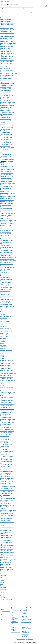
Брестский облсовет (5, 68)
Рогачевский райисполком (7, 468)
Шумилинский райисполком (7, 566)
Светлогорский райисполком (7, 475)
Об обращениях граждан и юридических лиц (26, 629)
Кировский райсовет (5, 232)
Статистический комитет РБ (7, 514)
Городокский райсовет (6, 149)
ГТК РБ (2, 165)
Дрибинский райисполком (7, 176)
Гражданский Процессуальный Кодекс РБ (15, 622)
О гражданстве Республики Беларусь (26, 632)
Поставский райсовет (6, 453)
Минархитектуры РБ (5, 316)
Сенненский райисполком (7, 482)
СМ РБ (2, 497)
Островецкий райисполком (7, 423)
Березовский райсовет (6, 38)
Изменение (3, 586)
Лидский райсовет (5, 284)
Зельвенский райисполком (7, 207)
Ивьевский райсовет (5, 219)
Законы (2, 609)
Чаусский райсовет (5, 544)
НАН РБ (2, 391)
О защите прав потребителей (24, 610)
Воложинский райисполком (7, 106)
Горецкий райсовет (5, 146)
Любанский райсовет (5, 301)
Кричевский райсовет (6, 266)
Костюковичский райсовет (7, 259)
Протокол (2, 594)
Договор (2, 581)
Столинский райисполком (7, 519)
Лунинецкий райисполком (7, 296)
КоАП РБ (13, 616)
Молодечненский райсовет (7, 375)
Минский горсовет (5, 330)
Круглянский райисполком (7, 267)
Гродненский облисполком (7, 156)
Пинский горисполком (6, 434)
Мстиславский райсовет (6, 382)
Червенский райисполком (7, 549)
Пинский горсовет (5, 436)
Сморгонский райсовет (6, 503)
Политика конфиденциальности (25, 639)
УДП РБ (2, 525)
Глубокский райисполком (7, 127)
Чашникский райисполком (7, 546)
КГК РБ (2, 229)
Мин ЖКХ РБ (3, 313)
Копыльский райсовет (6, 249)
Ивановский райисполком (7, 210)
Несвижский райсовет (6, 399)
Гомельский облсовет (6, 139)
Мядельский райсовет (6, 389)
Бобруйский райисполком (7, 50)
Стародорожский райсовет (7, 512)
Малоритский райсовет (6, 308)
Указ (1, 601)
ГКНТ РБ (2, 122)
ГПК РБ (2, 151)
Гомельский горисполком (7, 134)
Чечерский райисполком (6, 556)
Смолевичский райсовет (6, 500)
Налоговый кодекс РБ (15, 632)
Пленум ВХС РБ (4, 443)
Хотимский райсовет (5, 541)
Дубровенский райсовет (6, 185)
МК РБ (2, 353)
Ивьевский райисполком (6, 217)
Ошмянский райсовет (6, 428)
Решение (2, 596)
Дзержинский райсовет (6, 168)
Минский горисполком (6, 328)
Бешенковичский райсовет (7, 45)
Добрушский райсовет (6, 171)
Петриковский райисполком (7, 431)
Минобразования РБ (5, 321)
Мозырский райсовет (5, 372)
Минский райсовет (5, 337)
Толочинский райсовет (6, 524)
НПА (2, 616)
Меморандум (3, 589)
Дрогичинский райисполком (7, 180)
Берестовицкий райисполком (8, 40)
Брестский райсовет (5, 72)
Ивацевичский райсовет (6, 215)
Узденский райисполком (6, 527)
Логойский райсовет (5, 291)
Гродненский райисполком (7, 160)
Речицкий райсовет (5, 466)
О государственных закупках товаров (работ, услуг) (25, 625)
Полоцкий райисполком (6, 448)
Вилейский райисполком (6, 89)
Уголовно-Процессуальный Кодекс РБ (15, 618)
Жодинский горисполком (6, 203)
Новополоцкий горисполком (7, 404)
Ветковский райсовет (6, 87)
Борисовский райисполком (7, 53)
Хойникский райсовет (6, 537)
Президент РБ (4, 455)
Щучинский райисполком (6, 569)
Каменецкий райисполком (7, 224)
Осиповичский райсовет (6, 421)
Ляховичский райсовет (6, 305)
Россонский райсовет (6, 473)
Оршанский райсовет (6, 417)
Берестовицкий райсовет (7, 41)
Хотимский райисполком (6, 539)
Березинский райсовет (6, 35)
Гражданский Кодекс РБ (16, 610)
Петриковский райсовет (6, 433)
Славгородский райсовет (7, 488)
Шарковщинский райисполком (8, 559)
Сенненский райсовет (6, 483)
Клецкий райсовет (5, 235)
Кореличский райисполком (7, 251)
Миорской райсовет (5, 352)
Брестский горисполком (6, 63)
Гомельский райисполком (7, 141)
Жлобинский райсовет (6, 202)
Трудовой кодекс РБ (15, 612)
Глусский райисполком (6, 131)
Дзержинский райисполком (7, 166)
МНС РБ (2, 357)
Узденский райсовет (5, 529)
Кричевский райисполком (7, 264)
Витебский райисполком (6, 99)
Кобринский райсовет (6, 246)
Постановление (4, 591)
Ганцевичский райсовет (6, 114)
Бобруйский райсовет (6, 52)
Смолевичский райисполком (7, 498)
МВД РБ (2, 310)
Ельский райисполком (6, 190)
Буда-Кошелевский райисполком (9, 74)
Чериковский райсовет (6, 554)
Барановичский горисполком (7, 20)
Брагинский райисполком (7, 57)
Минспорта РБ (4, 338)
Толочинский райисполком (7, 522)
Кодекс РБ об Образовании (14, 630)
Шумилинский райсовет (6, 568)
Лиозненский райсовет (6, 288)
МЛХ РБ (2, 355)
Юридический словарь (5, 611)
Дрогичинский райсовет (6, 181)
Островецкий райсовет (6, 424)
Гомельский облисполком (7, 138)
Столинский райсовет (6, 520)
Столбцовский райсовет (6, 517)
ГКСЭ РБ (2, 124)
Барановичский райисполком (8, 23)
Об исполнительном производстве (26, 613)
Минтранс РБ (3, 342)
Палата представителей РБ (7, 429)
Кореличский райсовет (6, 252)
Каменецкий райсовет (6, 225)
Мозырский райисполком (7, 370)
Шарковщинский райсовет (7, 561)
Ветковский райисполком (7, 85)
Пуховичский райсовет (6, 461)
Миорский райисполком (6, 350)
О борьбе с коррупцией (26, 622)
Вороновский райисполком (7, 109)
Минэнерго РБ (4, 347)
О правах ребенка (25, 615)
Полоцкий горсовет (5, 446)
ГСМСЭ (2, 163)
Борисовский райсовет (6, 55)
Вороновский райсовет (6, 111)
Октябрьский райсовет (6, 411)
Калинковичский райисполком (8, 220)
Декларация (3, 576)
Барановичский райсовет (7, 25)
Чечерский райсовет (5, 557)
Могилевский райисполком (7, 367)
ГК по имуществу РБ (5, 119)
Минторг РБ (3, 340)
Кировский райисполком (6, 230)
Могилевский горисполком (7, 360)
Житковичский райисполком (7, 197)
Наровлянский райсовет (6, 394)
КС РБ (2, 274)
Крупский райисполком (6, 271)
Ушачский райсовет (5, 532)
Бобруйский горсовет (6, 48)
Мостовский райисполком (7, 377)
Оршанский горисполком (6, 412)
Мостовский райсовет (6, 379)
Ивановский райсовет (6, 212)
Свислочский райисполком (7, 478)
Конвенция (3, 587)
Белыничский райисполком (7, 30)
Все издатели (4, 18)
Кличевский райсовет (6, 242)
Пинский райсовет (5, 439)
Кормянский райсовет (6, 256)
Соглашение (3, 598)
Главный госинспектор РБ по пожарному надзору (13, 126)
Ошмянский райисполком (7, 426)
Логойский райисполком (6, 289)
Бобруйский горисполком (7, 46)
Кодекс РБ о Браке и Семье (15, 625)
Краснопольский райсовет (7, 262)
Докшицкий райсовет (5, 175)
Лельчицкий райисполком (7, 276)
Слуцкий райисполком (6, 493)
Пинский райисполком (6, 438)
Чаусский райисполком (6, 542)
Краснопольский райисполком (8, 261)
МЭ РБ (2, 385)
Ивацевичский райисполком (7, 213)
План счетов (3, 613)
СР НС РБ (3, 509)
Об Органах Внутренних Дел (26, 620)
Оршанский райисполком (7, 416)
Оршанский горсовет (5, 414)
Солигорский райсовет (6, 507)
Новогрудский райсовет (6, 402)
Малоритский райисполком (7, 306)
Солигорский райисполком (7, 505)
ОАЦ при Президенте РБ (6, 407)
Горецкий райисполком (6, 144)
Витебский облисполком (6, 95)
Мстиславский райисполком (7, 380)
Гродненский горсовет (6, 154)
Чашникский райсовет (6, 547)
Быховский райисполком (6, 77)
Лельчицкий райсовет (6, 277)
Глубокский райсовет (6, 129)
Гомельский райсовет (6, 143)
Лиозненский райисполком (7, 286)
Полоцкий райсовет (5, 449)
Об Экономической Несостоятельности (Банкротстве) (25, 635)
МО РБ (2, 358)
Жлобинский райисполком (7, 200)
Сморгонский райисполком (7, 502)
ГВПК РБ (2, 116)
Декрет (2, 577)
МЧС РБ (2, 384)
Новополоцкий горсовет (6, 406)
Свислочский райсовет (6, 480)
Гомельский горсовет (5, 136)
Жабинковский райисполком (7, 193)
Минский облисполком (6, 331)
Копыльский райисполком (7, 247)
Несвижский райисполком (7, 397)
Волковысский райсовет (6, 104)
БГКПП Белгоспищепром (6, 28)
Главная (3, 5)
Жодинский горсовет (5, 205)
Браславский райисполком (7, 60)
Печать (46, 5)
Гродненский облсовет (6, 158)
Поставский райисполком (7, 451)
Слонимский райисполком (7, 490)
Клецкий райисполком (6, 234)
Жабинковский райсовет (6, 195)
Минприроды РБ (4, 323)
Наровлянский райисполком (7, 392)
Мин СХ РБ (3, 315)
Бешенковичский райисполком (8, 43)
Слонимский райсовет (6, 492)
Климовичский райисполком (7, 237)
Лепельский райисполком (7, 279)
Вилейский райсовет (5, 90)
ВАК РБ (2, 80)
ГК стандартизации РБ (6, 121)
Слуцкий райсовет (5, 495)
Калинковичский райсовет (7, 222)
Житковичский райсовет (6, 198)
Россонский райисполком (7, 471)
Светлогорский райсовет (6, 477)
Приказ (2, 592)
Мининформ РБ (4, 320)
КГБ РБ (2, 227)
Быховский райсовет (5, 79)
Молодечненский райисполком (8, 374)
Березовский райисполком (7, 36)
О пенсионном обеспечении (24, 617)
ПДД (2, 615)
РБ (1, 463)
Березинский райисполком (7, 33)
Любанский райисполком (6, 299)
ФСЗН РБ (2, 534)
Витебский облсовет (5, 97)
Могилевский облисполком (7, 363)
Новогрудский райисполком (7, 401)
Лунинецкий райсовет (6, 298)
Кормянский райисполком (7, 254)
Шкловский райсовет (5, 564)
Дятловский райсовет (6, 188)
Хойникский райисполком (7, 536)
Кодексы (2, 608)
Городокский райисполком (7, 148)
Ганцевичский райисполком (7, 112)
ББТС (1, 26)
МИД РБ (2, 311)
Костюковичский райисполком (8, 257)
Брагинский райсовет (6, 58)
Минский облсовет (5, 333)
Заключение (3, 582)
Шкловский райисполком (6, 563)
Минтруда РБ (3, 343)
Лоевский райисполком (6, 293)
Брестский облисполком (6, 67)
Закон (2, 584)
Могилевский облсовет (6, 365)
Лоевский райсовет (5, 294)
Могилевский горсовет (6, 362)
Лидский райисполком (6, 283)
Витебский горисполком (6, 92)
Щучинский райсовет (5, 571)
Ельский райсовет (5, 192)
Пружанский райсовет (6, 458)
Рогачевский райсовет (6, 470)
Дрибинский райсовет (6, 178)
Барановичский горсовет (6, 21)
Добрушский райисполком (7, 170)
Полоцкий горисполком (6, 444)
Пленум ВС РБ (4, 441)
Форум (2, 620)
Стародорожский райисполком (8, 510)
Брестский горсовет (5, 65)
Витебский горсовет (5, 94)
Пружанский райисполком (7, 456)
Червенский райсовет (6, 551)
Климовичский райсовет (6, 239)
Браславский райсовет (6, 62)
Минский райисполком (6, 335)
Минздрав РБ (4, 318)
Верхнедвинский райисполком (8, 82)
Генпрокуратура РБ (5, 117)
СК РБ (2, 485)
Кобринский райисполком (7, 244)
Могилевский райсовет (6, 369)
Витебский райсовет (5, 100)
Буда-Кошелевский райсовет (7, 75)
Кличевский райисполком (7, 240)
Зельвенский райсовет (6, 208)
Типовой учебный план (6, 599)
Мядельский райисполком (7, 387)
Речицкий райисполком (6, 465)
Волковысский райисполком (7, 102)
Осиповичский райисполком (7, 419)
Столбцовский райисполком (7, 515)
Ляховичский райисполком (7, 303)
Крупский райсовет (5, 272)
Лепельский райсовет (6, 281)
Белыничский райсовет (6, 31)
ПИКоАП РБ (13, 628)
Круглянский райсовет (6, 269)
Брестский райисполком (6, 70)
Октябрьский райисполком (7, 409)
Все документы (4, 574)
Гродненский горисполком (7, 153)
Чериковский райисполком (7, 552)
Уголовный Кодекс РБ (15, 614)
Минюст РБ (3, 348)
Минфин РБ (3, 345)
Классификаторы (4, 618)
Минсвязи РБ (3, 326)
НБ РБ (2, 396)
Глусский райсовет (5, 133)
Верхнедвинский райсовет (7, 84)
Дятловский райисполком (7, 186)
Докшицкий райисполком (7, 173)
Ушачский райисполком (6, 530)
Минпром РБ (3, 325)
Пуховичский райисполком (7, 460)
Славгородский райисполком (8, 487)
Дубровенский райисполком (7, 183)
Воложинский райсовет (6, 107)
